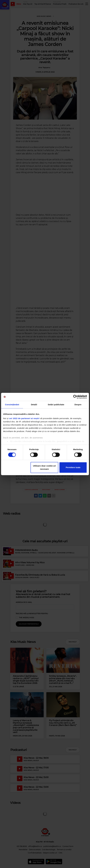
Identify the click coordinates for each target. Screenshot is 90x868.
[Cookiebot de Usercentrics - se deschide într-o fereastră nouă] (75, 397)
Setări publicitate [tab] (56, 405)
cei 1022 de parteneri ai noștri (24, 418)
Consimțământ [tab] (12, 405)
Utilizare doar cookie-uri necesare (44, 468)
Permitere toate (73, 468)
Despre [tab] (78, 405)
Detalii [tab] (34, 405)
